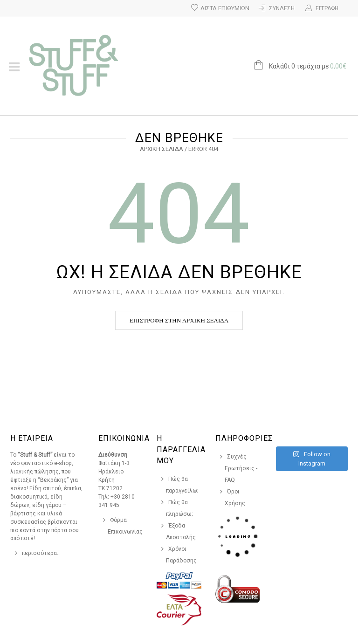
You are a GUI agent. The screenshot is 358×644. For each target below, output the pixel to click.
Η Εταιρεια (32, 438)
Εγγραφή (327, 8)
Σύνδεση (282, 8)
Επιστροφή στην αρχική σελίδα (179, 320)
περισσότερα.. (41, 553)
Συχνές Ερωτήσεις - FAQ (241, 468)
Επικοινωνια (124, 438)
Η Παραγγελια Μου (181, 449)
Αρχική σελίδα (162, 149)
